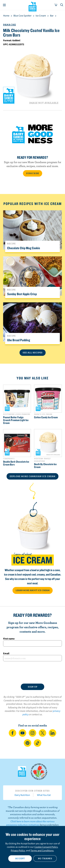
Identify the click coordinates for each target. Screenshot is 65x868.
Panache (10, 25)
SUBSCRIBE (33, 173)
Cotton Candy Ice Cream (46, 417)
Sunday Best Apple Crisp (22, 294)
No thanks (45, 858)
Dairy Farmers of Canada (33, 6)
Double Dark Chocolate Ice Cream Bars (16, 463)
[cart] (56, 5)
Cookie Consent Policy (46, 847)
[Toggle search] (62, 5)
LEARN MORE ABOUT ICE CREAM (33, 590)
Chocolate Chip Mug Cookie (24, 248)
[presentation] (32, 672)
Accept (20, 858)
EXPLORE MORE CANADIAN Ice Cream (32, 476)
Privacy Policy (18, 850)
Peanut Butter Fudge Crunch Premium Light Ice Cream (16, 420)
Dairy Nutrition (22, 795)
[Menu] (4, 5)
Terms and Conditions (42, 850)
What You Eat (44, 795)
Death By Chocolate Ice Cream (45, 466)
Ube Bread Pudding (19, 340)
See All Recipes (33, 353)
